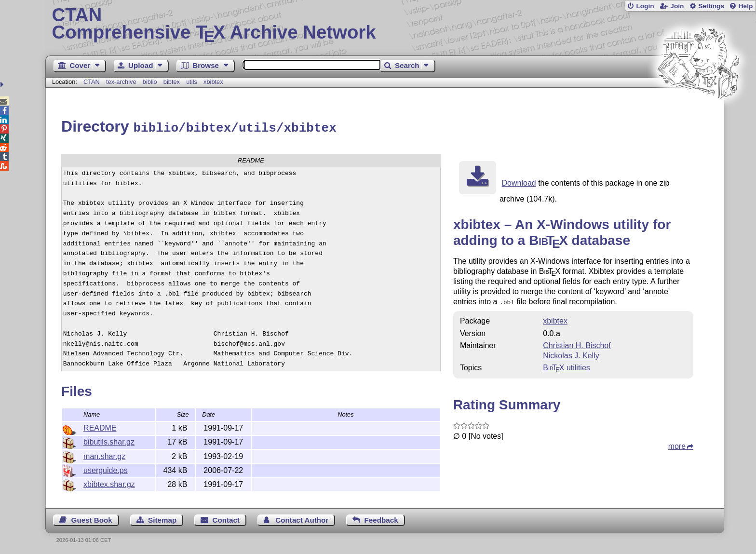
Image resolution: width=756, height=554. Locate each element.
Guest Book (92, 519)
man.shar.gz (104, 455)
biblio (150, 82)
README (100, 426)
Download (519, 182)
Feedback (381, 519)
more (677, 444)
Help (746, 6)
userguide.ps (106, 469)
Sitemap (162, 519)
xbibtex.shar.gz (109, 483)
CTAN (92, 82)
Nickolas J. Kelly (571, 353)
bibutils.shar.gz (109, 440)
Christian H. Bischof (577, 343)
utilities (567, 365)
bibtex (172, 82)
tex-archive (121, 82)
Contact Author (302, 519)
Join (677, 6)
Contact (226, 519)
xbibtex (213, 82)
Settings (711, 6)
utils (192, 82)
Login (645, 6)
